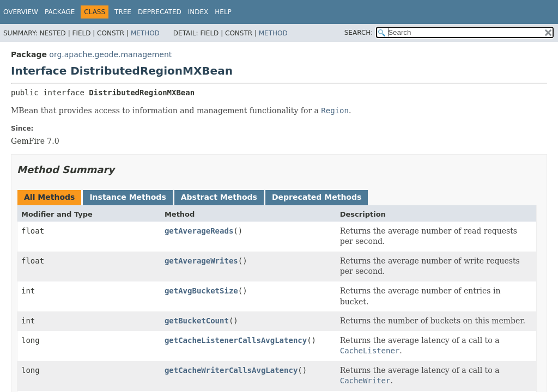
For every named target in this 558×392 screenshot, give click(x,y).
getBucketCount (197, 321)
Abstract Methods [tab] (219, 197)
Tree (123, 12)
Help (223, 12)
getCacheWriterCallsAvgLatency (231, 370)
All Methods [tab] (49, 197)
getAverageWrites (201, 261)
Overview (21, 12)
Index (198, 12)
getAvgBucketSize (201, 291)
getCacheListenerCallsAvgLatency (236, 340)
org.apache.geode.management (110, 54)
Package (60, 12)
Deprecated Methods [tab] (317, 197)
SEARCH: (359, 33)
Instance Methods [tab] (128, 197)
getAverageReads (199, 231)
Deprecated (160, 12)
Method (145, 33)
